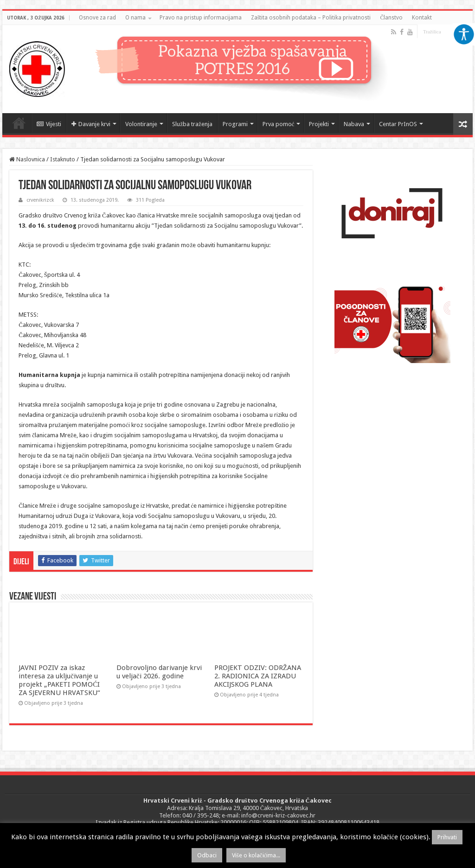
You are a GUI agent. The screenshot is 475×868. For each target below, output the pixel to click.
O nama (135, 18)
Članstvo (391, 18)
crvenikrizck (40, 200)
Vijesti (49, 124)
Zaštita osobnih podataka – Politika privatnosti (311, 18)
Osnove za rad (97, 18)
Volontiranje (141, 124)
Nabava (354, 124)
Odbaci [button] (207, 855)
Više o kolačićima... (256, 855)
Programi (235, 124)
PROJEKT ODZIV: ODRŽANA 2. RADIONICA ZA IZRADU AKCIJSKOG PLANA (258, 676)
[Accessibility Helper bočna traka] (464, 34)
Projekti (319, 124)
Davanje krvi (91, 124)
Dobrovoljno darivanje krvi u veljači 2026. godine (159, 672)
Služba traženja (192, 124)
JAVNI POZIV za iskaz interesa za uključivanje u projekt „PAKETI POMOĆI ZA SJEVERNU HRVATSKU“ (59, 680)
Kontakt (422, 18)
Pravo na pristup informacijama (201, 18)
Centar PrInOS (398, 124)
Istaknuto (63, 159)
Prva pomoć (279, 124)
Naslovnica (19, 123)
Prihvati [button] (447, 837)
